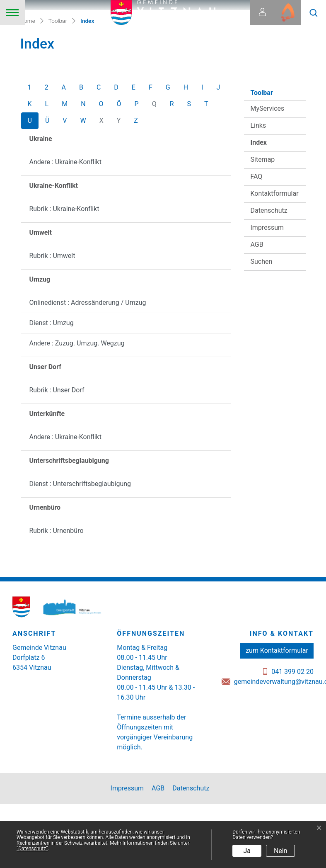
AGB (257, 311)
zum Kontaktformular (277, 717)
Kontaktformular (275, 260)
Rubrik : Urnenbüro (57, 597)
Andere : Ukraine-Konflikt (65, 228)
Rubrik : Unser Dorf (57, 456)
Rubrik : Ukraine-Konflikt (64, 275)
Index (273, 211)
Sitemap (263, 226)
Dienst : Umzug (52, 389)
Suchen (262, 328)
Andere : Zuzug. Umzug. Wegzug (77, 410)
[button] (314, 12)
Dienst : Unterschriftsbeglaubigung (80, 550)
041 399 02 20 (292, 738)
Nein (281, 851)
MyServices (268, 175)
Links (258, 192)
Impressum (267, 294)
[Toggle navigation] (12, 12)
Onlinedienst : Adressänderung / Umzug (88, 369)
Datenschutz (269, 277)
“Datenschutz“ (32, 849)
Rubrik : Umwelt (52, 322)
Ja (247, 851)
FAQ (257, 243)
